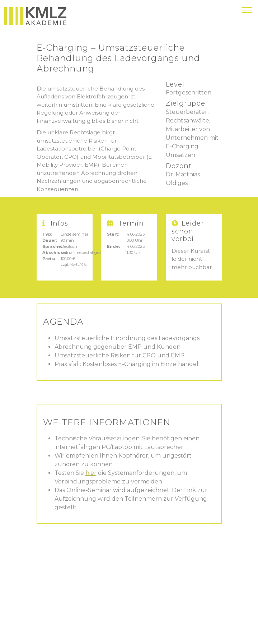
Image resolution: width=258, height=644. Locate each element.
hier (91, 473)
